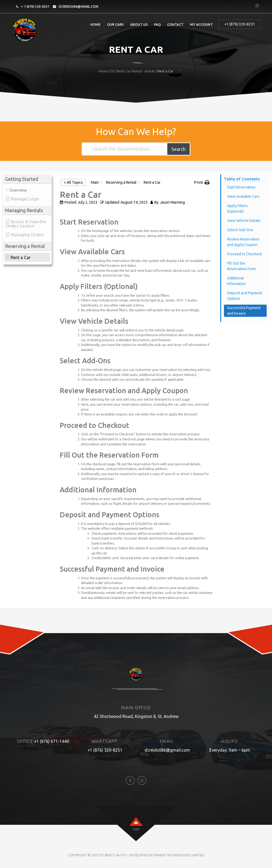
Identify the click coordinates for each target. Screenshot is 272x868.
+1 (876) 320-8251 (240, 24)
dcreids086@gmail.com (78, 6)
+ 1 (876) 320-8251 (35, 6)
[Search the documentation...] (124, 149)
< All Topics (73, 182)
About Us (139, 24)
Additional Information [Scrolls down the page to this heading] (237, 281)
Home (95, 24)
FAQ (157, 24)
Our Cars (115, 24)
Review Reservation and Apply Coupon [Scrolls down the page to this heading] (243, 242)
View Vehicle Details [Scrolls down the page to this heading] (244, 221)
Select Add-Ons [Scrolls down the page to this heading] (240, 230)
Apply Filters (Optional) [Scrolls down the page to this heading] (237, 209)
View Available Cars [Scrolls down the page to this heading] (243, 196)
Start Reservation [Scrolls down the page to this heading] (241, 187)
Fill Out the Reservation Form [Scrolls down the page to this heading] (241, 266)
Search (178, 149)
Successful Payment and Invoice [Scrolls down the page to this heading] (244, 311)
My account (201, 24)
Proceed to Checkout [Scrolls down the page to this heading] (245, 254)
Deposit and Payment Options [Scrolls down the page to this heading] (245, 296)
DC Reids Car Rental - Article (133, 71)
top (136, 829)
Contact (175, 24)
